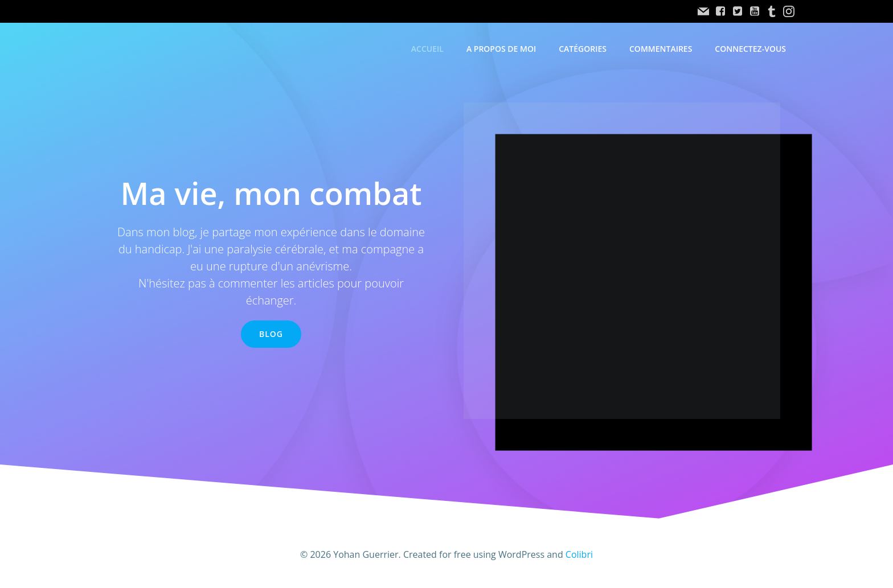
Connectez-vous (750, 49)
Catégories (583, 49)
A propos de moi (501, 49)
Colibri (579, 554)
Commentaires (661, 49)
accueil (427, 49)
